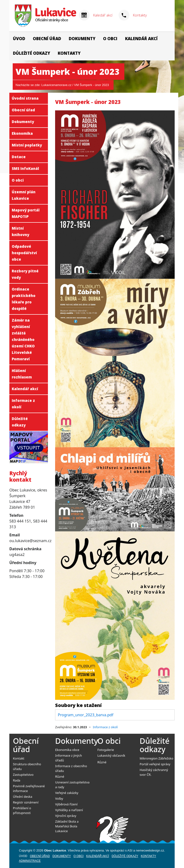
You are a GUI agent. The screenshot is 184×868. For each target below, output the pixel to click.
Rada (17, 780)
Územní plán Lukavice (24, 195)
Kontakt (19, 758)
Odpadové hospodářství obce (24, 253)
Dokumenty (82, 39)
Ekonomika (22, 133)
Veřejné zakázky (67, 793)
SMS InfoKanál (25, 168)
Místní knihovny (20, 231)
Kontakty (140, 15)
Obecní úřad (47, 39)
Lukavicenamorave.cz (57, 85)
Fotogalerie (106, 750)
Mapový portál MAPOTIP (26, 213)
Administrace (30, 861)
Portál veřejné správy (155, 764)
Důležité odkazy (32, 53)
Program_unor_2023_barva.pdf (86, 715)
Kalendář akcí (141, 39)
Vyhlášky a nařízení (69, 810)
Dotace (19, 157)
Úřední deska (23, 797)
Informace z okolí (23, 404)
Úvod (19, 39)
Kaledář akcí (103, 15)
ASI (130, 850)
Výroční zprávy (66, 816)
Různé (60, 776)
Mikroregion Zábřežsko (156, 758)
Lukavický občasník (111, 755)
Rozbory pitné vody (25, 274)
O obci (110, 39)
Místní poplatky (27, 145)
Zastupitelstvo (23, 775)
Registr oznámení (26, 802)
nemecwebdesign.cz (150, 850)
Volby (59, 798)
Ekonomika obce (67, 750)
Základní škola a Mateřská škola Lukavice (67, 826)
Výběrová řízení (66, 804)
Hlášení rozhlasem (22, 374)
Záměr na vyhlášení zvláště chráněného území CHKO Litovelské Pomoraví (23, 340)
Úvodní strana (25, 98)
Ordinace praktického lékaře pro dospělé (24, 299)
